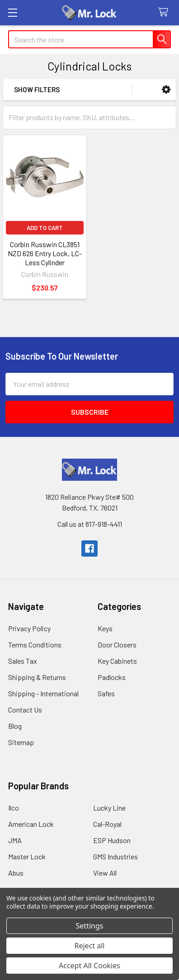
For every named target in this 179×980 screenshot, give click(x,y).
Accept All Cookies (89, 966)
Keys (105, 628)
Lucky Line (109, 808)
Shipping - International (43, 693)
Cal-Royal (107, 824)
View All (105, 873)
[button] (166, 90)
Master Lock (27, 856)
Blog (15, 726)
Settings (90, 926)
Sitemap (21, 742)
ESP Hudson (112, 840)
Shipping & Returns (37, 677)
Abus (16, 873)
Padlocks (112, 677)
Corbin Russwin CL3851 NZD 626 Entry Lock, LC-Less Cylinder (45, 253)
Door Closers (117, 645)
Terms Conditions (35, 645)
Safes (106, 693)
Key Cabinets (117, 661)
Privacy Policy (29, 628)
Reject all (90, 946)
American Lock (31, 824)
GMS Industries (115, 856)
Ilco (14, 808)
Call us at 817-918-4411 (90, 524)
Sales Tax (23, 661)
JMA (15, 840)
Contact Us (25, 710)
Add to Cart (45, 228)
